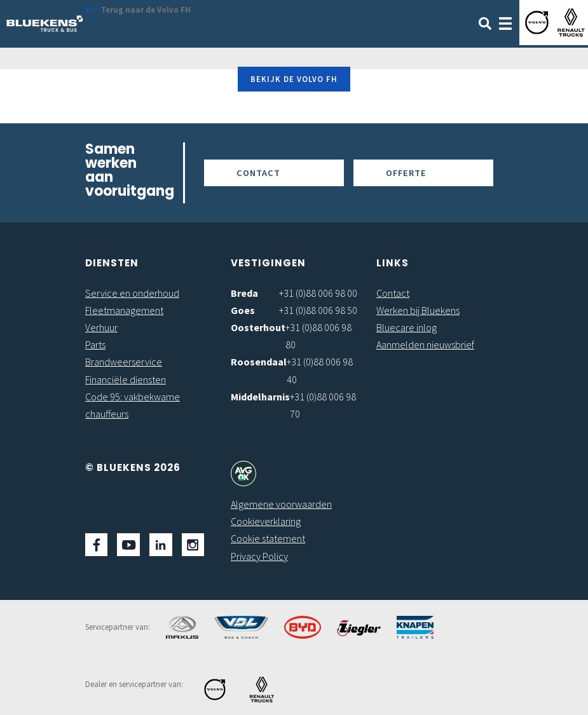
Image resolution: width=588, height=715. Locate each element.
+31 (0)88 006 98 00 (318, 293)
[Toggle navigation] (505, 22)
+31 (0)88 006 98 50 (318, 310)
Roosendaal (259, 362)
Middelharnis (260, 397)
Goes (243, 310)
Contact (258, 173)
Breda (244, 293)
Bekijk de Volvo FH (294, 79)
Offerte (406, 173)
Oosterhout (258, 327)
